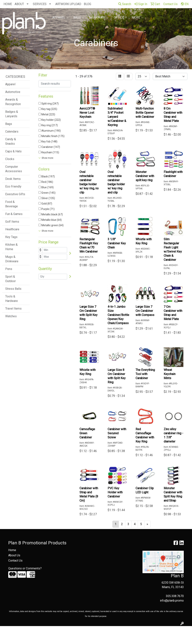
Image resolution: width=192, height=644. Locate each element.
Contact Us (15, 561)
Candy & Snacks (11, 141)
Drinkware (99, 18)
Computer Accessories (14, 169)
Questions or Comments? (25, 568)
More (138, 18)
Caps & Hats (13, 151)
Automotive (13, 92)
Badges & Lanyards (12, 114)
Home (12, 550)
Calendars (12, 132)
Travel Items (13, 309)
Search (125, 4)
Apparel (60, 18)
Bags (79, 18)
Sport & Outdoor (10, 279)
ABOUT (19, 4)
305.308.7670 (175, 596)
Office (120, 18)
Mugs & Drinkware (12, 259)
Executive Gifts (15, 194)
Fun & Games (14, 214)
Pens (9, 269)
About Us (14, 555)
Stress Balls (13, 289)
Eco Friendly (13, 186)
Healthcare (12, 229)
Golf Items (12, 222)
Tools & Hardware (12, 299)
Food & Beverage (12, 204)
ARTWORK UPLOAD (68, 4)
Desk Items (13, 179)
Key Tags (11, 237)
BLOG (87, 4)
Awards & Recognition (13, 102)
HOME (8, 4)
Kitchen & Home (11, 247)
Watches (11, 316)
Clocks (10, 159)
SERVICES (40, 4)
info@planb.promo (172, 601)
